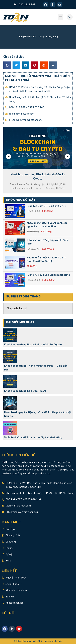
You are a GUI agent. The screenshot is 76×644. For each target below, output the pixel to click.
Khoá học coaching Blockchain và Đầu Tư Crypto (33, 345)
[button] (61, 17)
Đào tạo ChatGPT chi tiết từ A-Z (47, 206)
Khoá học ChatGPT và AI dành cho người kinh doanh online (47, 225)
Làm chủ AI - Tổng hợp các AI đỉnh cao (48, 242)
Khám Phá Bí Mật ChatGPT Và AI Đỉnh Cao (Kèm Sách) (46, 259)
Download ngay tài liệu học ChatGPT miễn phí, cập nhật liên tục (38, 414)
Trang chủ (23, 37)
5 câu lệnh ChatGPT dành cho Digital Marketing (33, 437)
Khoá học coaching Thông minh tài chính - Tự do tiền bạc (36, 368)
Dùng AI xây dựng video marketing (49, 275)
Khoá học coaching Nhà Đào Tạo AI (25, 391)
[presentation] (9, 157)
